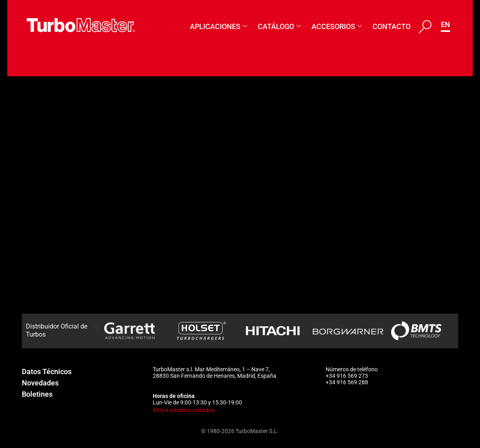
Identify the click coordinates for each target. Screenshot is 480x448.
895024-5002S (121, 310)
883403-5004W (123, 135)
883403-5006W (123, 113)
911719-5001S (121, 245)
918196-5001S (121, 201)
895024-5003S (121, 289)
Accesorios (337, 26)
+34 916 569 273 (347, 376)
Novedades (40, 383)
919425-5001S (121, 179)
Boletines (37, 394)
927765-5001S (121, 157)
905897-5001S (121, 266)
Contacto (392, 26)
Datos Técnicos (47, 372)
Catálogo (279, 26)
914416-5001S (121, 223)
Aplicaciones (219, 26)
